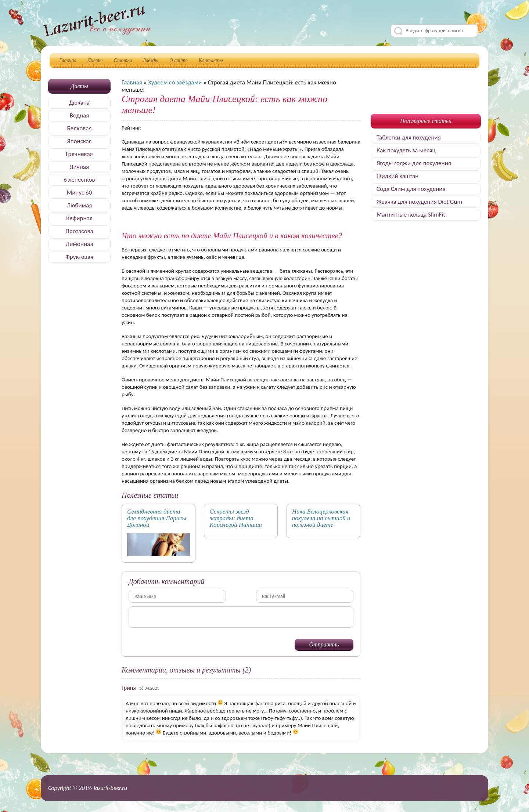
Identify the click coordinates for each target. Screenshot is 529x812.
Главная (68, 60)
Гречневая (79, 154)
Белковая (80, 128)
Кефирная (79, 218)
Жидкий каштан (397, 176)
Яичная (79, 167)
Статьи (123, 60)
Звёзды (151, 60)
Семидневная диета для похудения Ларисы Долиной (157, 518)
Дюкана (79, 103)
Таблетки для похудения (409, 137)
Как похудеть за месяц (406, 150)
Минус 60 (80, 193)
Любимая (80, 205)
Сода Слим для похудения (411, 189)
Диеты (95, 60)
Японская (79, 141)
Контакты (211, 60)
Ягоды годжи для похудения (414, 163)
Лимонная (79, 244)
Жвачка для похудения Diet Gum (419, 202)
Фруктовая (79, 257)
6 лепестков (79, 180)
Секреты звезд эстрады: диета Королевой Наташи (236, 518)
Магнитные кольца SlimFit (411, 215)
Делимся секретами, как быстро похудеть (97, 22)
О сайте (179, 60)
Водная (80, 115)
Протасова (79, 231)
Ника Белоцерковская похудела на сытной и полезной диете (321, 518)
